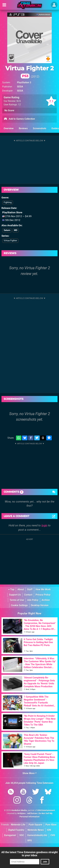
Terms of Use (17, 600)
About (21, 589)
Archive (46, 600)
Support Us (15, 595)
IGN (49, 830)
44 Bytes (21, 813)
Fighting (8, 202)
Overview (9, 128)
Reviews (23, 128)
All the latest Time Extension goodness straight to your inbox (29, 854)
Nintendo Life (18, 825)
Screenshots (40, 128)
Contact (28, 595)
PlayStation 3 (24, 83)
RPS (30, 841)
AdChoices (32, 813)
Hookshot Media (19, 810)
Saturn (7, 230)
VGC (22, 835)
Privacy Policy (43, 595)
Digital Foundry (16, 830)
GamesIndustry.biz (37, 835)
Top (11, 589)
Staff (30, 589)
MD (16, 230)
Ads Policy (33, 600)
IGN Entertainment (46, 810)
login (44, 525)
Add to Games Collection (19, 119)
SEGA (20, 87)
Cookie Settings (19, 605)
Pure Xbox (51, 825)
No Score (9, 110)
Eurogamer (10, 835)
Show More (30, 773)
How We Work (43, 589)
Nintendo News (36, 830)
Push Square (35, 825)
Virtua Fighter (10, 241)
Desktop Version (40, 605)
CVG (53, 835)
